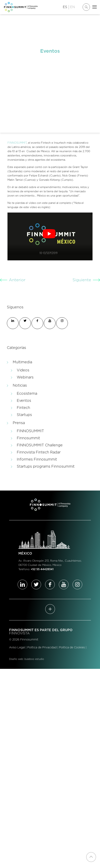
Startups (24, 415)
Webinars (25, 377)
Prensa (19, 423)
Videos (23, 370)
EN (73, 7)
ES (65, 7)
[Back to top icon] (91, 857)
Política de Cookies (72, 648)
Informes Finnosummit (37, 460)
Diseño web (16, 659)
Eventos (24, 401)
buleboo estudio (34, 659)
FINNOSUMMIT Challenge (40, 445)
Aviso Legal (17, 648)
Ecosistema (27, 394)
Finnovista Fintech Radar (39, 452)
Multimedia (22, 362)
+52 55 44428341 (42, 569)
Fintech (23, 408)
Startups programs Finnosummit (46, 467)
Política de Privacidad (42, 648)
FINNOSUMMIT (17, 143)
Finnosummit (28, 438)
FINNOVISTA (19, 633)
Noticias (20, 386)
